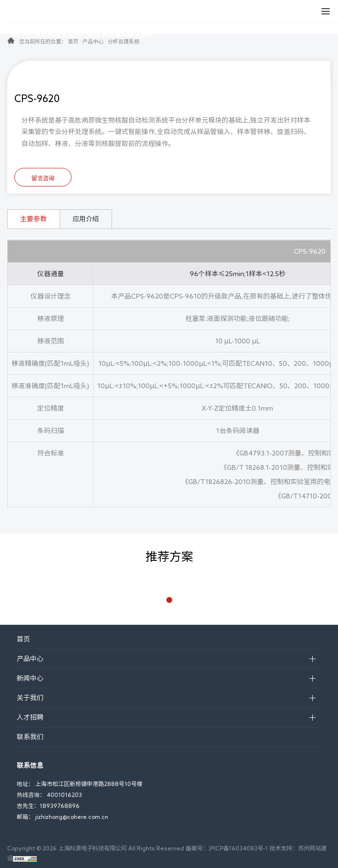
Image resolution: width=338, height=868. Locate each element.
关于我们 (30, 698)
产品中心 (93, 41)
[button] (169, 600)
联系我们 (30, 737)
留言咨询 (43, 178)
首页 (73, 41)
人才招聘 (30, 717)
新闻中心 (30, 678)
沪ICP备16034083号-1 (238, 848)
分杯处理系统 (123, 41)
